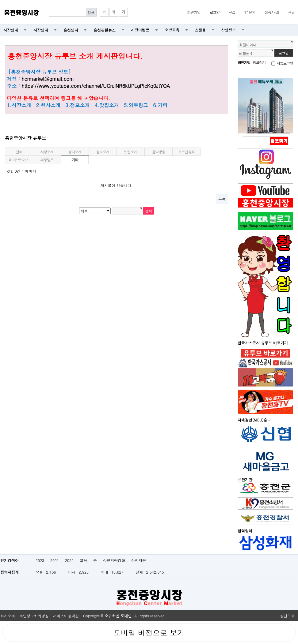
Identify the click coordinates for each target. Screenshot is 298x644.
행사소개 (75, 152)
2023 (40, 560)
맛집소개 (130, 152)
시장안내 (11, 30)
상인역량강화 (114, 560)
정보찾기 (259, 62)
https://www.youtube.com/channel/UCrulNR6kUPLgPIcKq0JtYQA (96, 86)
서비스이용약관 (66, 616)
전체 (19, 152)
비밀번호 (246, 54)
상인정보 (228, 30)
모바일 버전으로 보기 (149, 633)
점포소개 (103, 152)
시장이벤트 (140, 30)
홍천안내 (71, 30)
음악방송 (158, 152)
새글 (291, 12)
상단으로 (287, 616)
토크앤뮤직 (186, 152)
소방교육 (172, 30)
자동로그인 (285, 63)
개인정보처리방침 (34, 616)
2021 (55, 560)
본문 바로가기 (0, 0)
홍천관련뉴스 (105, 30)
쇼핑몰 (200, 30)
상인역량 (139, 560)
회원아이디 (248, 45)
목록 (222, 199)
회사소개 (8, 616)
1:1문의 (250, 12)
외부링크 (47, 160)
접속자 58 (272, 12)
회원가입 (194, 12)
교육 (83, 560)
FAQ (232, 12)
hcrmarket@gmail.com (48, 79)
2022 (69, 560)
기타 (75, 160)
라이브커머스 (19, 160)
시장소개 (47, 152)
